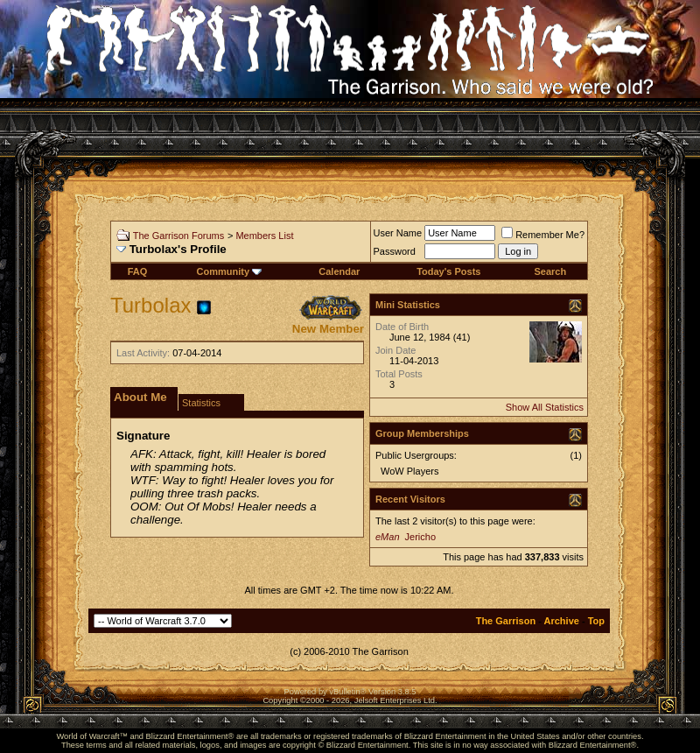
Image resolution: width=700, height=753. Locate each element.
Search (550, 271)
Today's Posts (448, 271)
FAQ (138, 271)
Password (395, 251)
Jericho (420, 537)
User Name (398, 233)
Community (230, 271)
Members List (264, 236)
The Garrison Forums (179, 236)
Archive (562, 621)
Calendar (339, 271)
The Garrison (506, 621)
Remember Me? (543, 235)
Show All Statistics (545, 407)
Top (596, 621)
